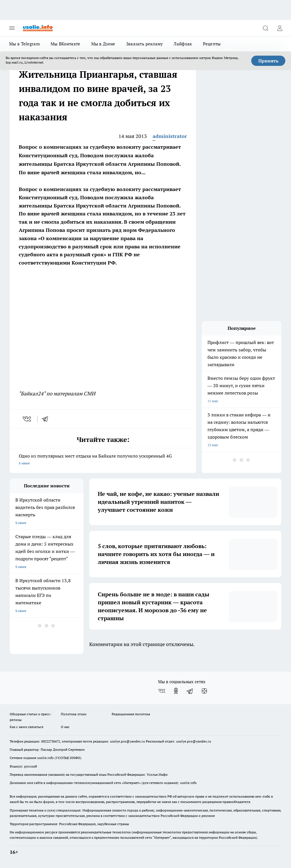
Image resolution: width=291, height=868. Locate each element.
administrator (170, 136)
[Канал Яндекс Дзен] (204, 691)
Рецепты (212, 44)
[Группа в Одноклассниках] (176, 691)
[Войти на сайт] (280, 28)
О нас (65, 727)
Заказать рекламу (145, 44)
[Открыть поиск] (265, 28)
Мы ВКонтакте (66, 44)
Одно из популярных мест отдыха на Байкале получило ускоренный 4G (103, 460)
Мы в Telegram (24, 44)
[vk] (27, 419)
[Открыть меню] (12, 28)
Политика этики (74, 714)
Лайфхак (183, 44)
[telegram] (47, 419)
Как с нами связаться (26, 727)
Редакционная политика (131, 714)
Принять (268, 61)
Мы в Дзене (103, 44)
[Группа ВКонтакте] (162, 691)
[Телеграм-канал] (190, 691)
